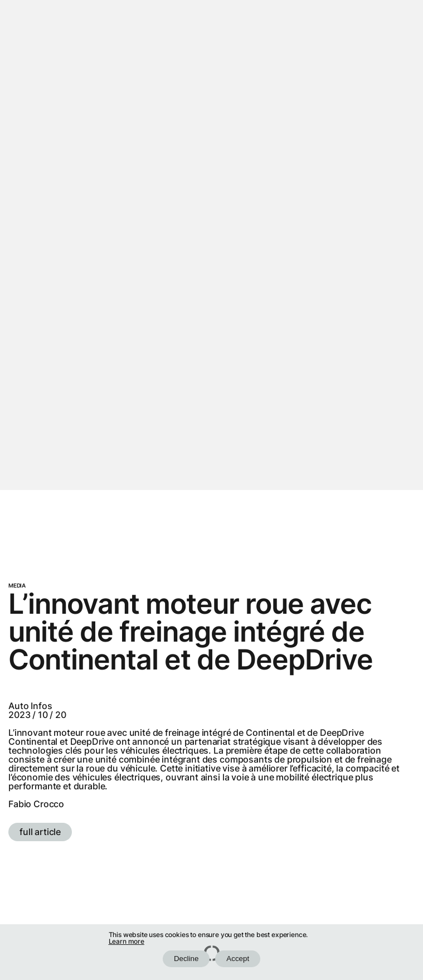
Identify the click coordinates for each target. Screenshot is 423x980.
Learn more (127, 941)
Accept (238, 959)
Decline (186, 959)
